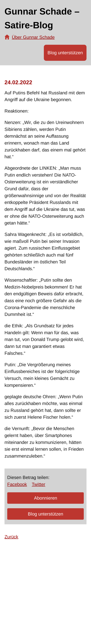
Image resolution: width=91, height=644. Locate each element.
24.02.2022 (18, 82)
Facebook (17, 484)
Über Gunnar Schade (33, 37)
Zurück (11, 537)
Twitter (39, 484)
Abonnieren (46, 498)
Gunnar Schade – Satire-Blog (42, 18)
